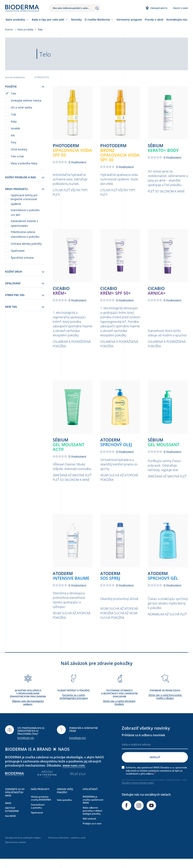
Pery (13, 142)
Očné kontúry (19, 149)
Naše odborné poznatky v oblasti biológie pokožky (92, 819)
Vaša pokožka (64, 808)
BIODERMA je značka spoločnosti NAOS (93, 808)
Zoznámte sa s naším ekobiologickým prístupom (74, 705)
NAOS (8, 811)
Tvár (13, 114)
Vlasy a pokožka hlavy (24, 163)
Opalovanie (37, 821)
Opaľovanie (18, 251)
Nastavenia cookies (16, 851)
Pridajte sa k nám (92, 832)
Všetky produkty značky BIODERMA (41, 807)
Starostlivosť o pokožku (38, 815)
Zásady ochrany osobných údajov (23, 846)
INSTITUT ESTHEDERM (12, 818)
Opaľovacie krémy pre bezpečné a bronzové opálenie (24, 200)
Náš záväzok (89, 827)
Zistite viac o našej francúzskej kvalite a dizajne (165, 705)
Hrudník (15, 128)
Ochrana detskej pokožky (26, 244)
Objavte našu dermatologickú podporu (28, 711)
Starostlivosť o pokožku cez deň (25, 212)
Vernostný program (129, 20)
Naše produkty (15, 20)
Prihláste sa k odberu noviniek (143, 743)
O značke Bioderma (97, 20)
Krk (13, 135)
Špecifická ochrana (22, 258)
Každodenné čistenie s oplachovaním (24, 223)
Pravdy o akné (154, 20)
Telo (13, 93)
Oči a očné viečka (21, 107)
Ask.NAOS (10, 824)
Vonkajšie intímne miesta (26, 100)
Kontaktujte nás (26, 746)
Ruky (14, 121)
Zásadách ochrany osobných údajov (138, 791)
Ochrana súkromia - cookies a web (67, 846)
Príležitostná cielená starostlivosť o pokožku (25, 234)
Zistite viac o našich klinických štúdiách (119, 711)
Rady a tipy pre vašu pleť (48, 20)
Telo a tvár (17, 156)
